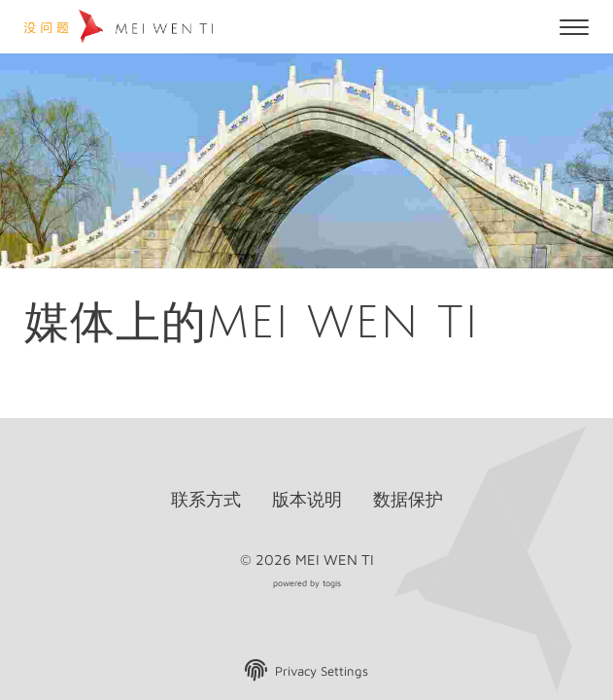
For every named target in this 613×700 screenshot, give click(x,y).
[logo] (121, 27)
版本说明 (307, 499)
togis (332, 583)
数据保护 (408, 499)
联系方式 (206, 499)
